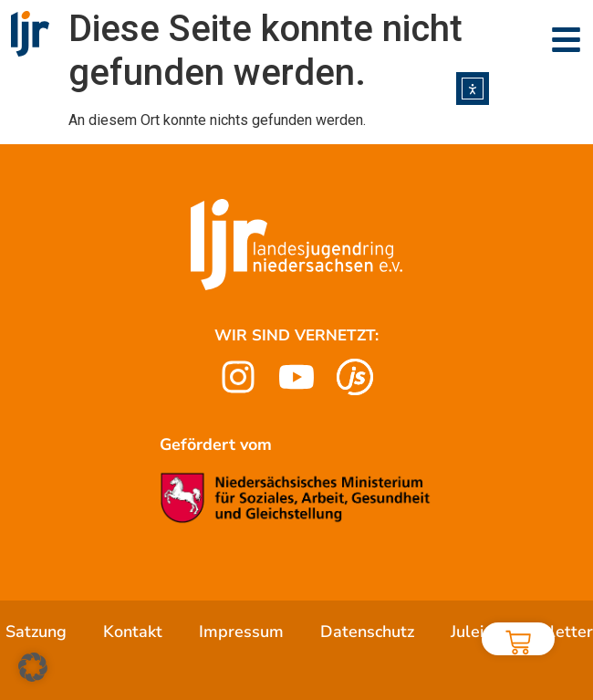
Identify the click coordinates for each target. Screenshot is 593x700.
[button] (33, 667)
